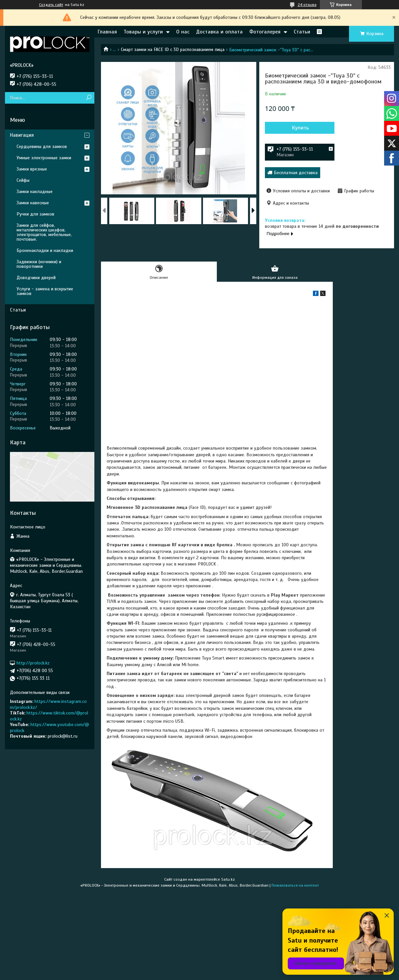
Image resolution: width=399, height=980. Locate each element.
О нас (183, 32)
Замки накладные (35, 192)
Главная (107, 32)
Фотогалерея (265, 32)
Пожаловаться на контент (295, 885)
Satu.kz (228, 879)
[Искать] (89, 98)
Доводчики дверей (36, 278)
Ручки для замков (35, 214)
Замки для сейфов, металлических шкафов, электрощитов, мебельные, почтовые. (44, 232)
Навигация (22, 135)
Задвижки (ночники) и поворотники (39, 264)
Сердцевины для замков (42, 147)
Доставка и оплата (219, 32)
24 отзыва (307, 5)
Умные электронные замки (44, 158)
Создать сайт (51, 5)
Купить (300, 128)
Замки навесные (33, 203)
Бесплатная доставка (296, 173)
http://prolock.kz (33, 663)
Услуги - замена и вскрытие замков (45, 291)
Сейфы (23, 180)
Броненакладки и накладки (45, 250)
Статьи (302, 32)
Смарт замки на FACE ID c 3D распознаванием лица (173, 49)
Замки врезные (32, 169)
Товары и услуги (143, 32)
